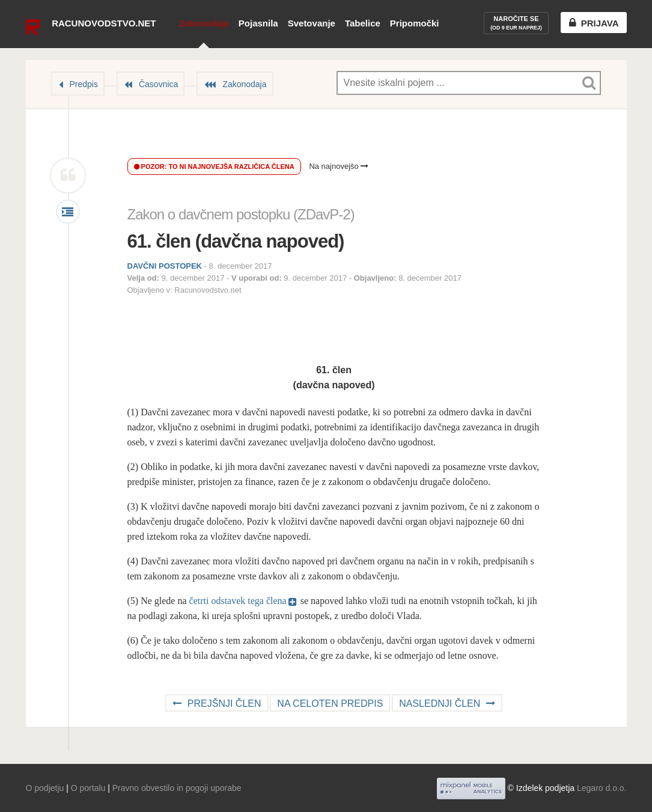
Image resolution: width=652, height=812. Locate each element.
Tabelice (363, 23)
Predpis (84, 84)
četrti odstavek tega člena (238, 601)
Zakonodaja (203, 23)
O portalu (88, 788)
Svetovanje (312, 23)
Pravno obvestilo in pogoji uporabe (177, 788)
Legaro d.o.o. (602, 788)
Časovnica (158, 84)
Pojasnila (258, 23)
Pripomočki (415, 23)
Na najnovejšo (339, 166)
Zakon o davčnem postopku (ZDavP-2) (241, 214)
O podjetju (45, 788)
